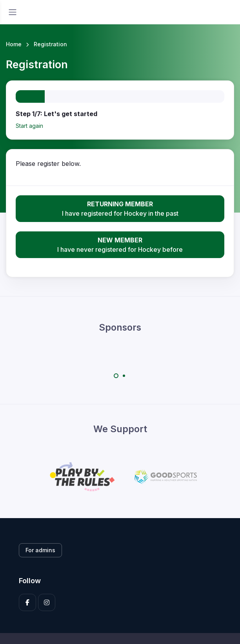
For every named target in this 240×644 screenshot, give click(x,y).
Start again (29, 126)
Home (14, 44)
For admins (40, 550)
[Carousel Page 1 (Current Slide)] (116, 376)
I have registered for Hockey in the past (120, 208)
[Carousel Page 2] (124, 376)
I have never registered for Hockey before (120, 244)
